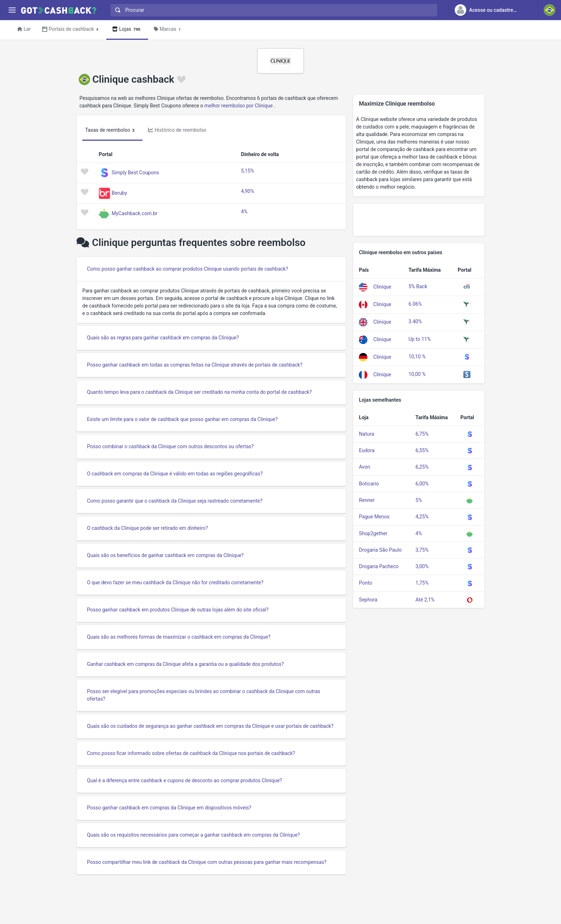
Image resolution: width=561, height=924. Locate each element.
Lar (24, 29)
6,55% (422, 450)
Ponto (365, 583)
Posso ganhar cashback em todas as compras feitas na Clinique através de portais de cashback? (195, 365)
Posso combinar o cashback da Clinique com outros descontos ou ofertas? (170, 446)
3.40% (415, 321)
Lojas (127, 30)
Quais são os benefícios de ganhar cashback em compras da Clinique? (165, 555)
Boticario (369, 484)
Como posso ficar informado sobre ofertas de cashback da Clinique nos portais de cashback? (191, 753)
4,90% (248, 191)
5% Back (418, 286)
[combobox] (272, 10)
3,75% (422, 550)
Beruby (119, 193)
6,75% (422, 434)
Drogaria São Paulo (380, 550)
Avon (364, 467)
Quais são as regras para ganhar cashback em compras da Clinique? (163, 338)
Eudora (367, 450)
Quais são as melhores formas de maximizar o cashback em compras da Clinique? (179, 637)
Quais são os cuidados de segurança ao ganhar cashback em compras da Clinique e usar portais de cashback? (210, 726)
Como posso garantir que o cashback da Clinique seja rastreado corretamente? (175, 501)
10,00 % (417, 374)
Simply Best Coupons (135, 172)
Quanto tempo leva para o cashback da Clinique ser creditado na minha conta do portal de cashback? (199, 392)
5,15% (248, 171)
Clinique (382, 287)
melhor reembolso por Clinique (238, 106)
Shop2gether (373, 533)
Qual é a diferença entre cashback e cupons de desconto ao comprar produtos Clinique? (184, 780)
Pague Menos (374, 517)
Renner (367, 500)
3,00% (422, 566)
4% (244, 212)
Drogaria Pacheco (379, 566)
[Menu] (12, 10)
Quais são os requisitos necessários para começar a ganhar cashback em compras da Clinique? (193, 835)
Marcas (168, 30)
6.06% (415, 304)
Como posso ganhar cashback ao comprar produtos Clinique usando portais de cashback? (187, 269)
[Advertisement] (419, 220)
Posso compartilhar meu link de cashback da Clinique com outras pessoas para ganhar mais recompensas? (207, 862)
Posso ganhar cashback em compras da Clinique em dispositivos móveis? (169, 808)
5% (419, 500)
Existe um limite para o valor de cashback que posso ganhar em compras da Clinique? (182, 419)
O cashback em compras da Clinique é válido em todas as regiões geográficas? (175, 474)
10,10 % (417, 357)
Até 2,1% (425, 600)
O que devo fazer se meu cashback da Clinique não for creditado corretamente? (175, 582)
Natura (366, 434)
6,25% (422, 467)
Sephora (368, 600)
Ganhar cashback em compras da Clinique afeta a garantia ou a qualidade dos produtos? (185, 664)
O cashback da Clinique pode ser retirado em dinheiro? (147, 528)
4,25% (422, 517)
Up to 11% (420, 339)
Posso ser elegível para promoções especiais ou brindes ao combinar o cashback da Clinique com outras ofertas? (204, 695)
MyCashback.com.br (135, 213)
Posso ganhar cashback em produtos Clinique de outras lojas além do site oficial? (178, 610)
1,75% (422, 583)
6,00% (422, 484)
